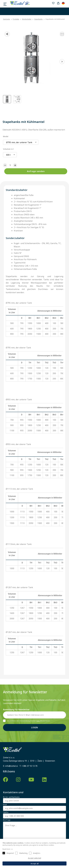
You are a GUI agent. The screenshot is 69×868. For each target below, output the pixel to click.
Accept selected (34, 858)
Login (34, 728)
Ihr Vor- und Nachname (11, 797)
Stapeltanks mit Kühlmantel (55, 19)
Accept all (35, 864)
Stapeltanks (38, 19)
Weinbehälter (27, 19)
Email (5, 805)
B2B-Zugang (9, 771)
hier (38, 721)
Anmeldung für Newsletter (16, 710)
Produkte (16, 19)
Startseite (6, 19)
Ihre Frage (7, 820)
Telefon (6, 812)
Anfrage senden (36, 171)
